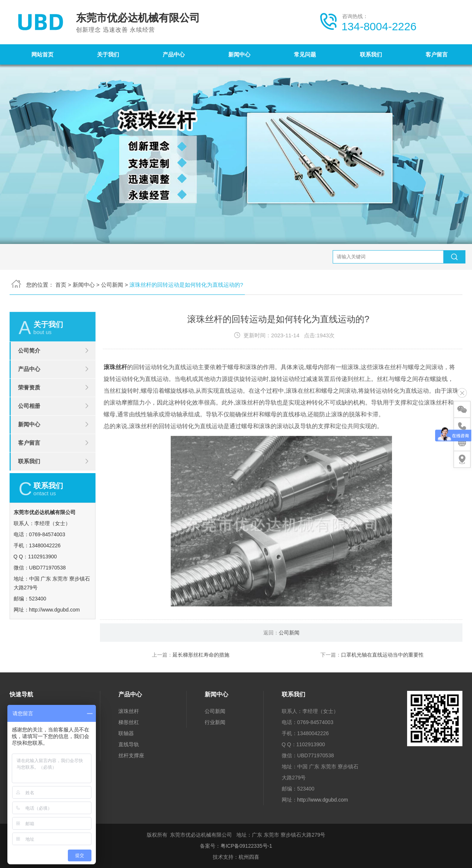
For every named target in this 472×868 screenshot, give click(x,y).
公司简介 (29, 380)
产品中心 (174, 54)
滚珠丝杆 (115, 397)
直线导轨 (129, 744)
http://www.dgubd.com (323, 800)
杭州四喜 (249, 857)
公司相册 (29, 436)
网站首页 (42, 54)
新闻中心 (239, 54)
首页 (61, 255)
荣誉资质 (29, 417)
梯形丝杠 (129, 722)
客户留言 (437, 54)
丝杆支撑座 (131, 755)
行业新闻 (215, 722)
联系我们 (371, 54)
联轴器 (126, 733)
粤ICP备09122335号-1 (246, 846)
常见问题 (305, 54)
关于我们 (108, 54)
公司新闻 (112, 255)
